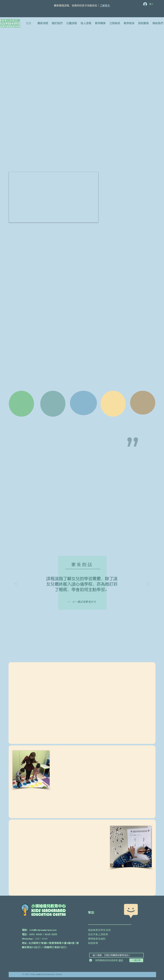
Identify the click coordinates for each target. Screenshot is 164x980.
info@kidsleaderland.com (43, 930)
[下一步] (148, 584)
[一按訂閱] (136, 960)
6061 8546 (41, 939)
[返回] (16, 584)
